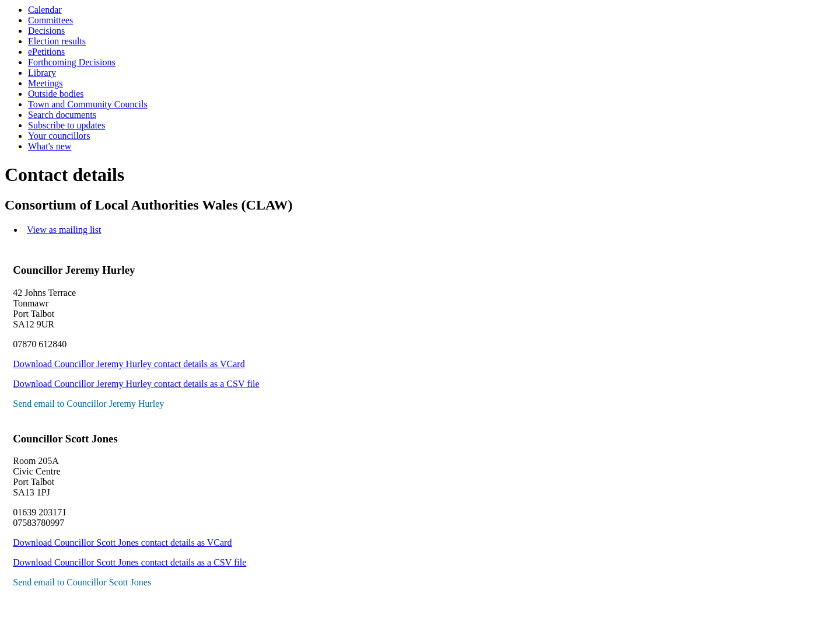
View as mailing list (64, 230)
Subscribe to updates (66, 125)
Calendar (45, 10)
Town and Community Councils (88, 104)
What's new (50, 146)
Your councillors (59, 136)
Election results (57, 41)
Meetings (45, 83)
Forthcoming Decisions (72, 62)
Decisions (46, 31)
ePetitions (46, 52)
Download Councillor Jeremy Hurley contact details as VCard (129, 364)
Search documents (62, 115)
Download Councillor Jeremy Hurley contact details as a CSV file (136, 384)
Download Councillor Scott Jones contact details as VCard (122, 542)
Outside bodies (56, 94)
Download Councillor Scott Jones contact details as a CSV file (129, 562)
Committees (50, 20)
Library (42, 73)
